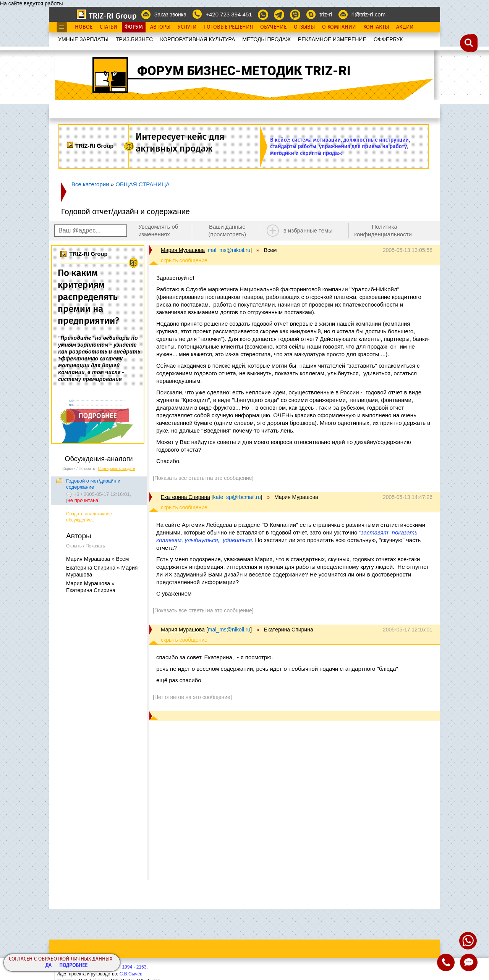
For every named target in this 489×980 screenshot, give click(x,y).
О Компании (339, 27)
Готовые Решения (228, 27)
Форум (134, 27)
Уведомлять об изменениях (158, 230)
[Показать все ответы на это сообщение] (203, 478)
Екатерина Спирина (185, 497)
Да (49, 966)
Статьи (108, 27)
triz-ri (326, 14)
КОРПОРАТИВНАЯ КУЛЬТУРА (198, 39)
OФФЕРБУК (388, 39)
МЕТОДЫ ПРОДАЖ (266, 39)
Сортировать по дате (117, 469)
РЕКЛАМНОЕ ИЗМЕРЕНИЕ (332, 39)
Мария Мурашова (183, 250)
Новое (84, 27)
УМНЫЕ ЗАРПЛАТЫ (83, 39)
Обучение (273, 27)
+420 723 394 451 (229, 14)
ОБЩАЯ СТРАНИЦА (142, 184)
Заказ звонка (170, 15)
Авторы (160, 27)
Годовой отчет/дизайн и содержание (93, 484)
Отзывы (304, 27)
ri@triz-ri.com (368, 14)
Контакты (376, 27)
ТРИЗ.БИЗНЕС (134, 39)
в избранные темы (308, 230)
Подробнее (73, 966)
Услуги (187, 27)
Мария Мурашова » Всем (97, 559)
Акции (405, 27)
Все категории (90, 184)
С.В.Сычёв (131, 974)
